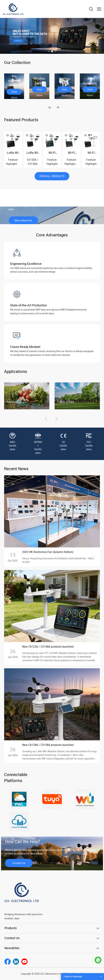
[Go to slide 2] (52, 51)
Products (11, 928)
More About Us (23, 221)
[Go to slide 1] (49, 51)
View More (14, 92)
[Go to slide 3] (55, 51)
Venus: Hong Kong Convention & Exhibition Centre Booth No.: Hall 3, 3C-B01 (58, 560)
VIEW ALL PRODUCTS (52, 176)
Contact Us (19, 863)
